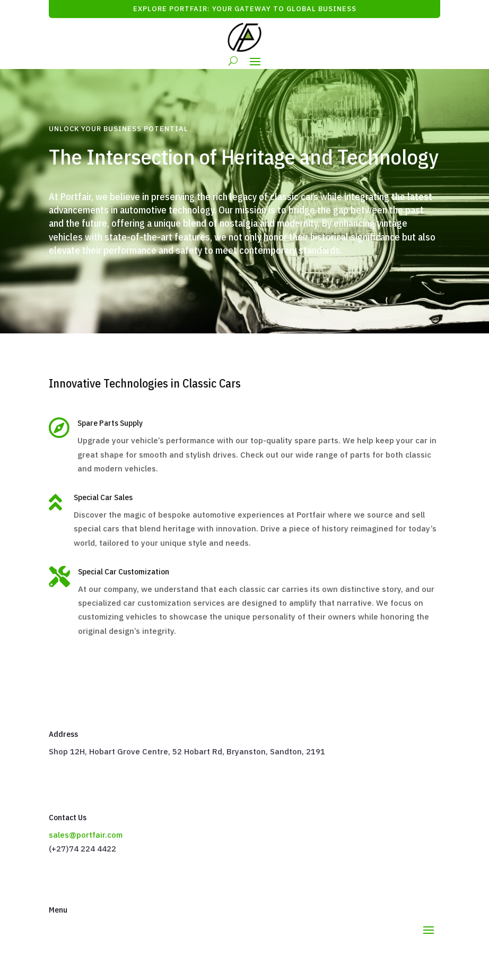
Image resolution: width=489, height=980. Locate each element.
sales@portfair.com (86, 835)
